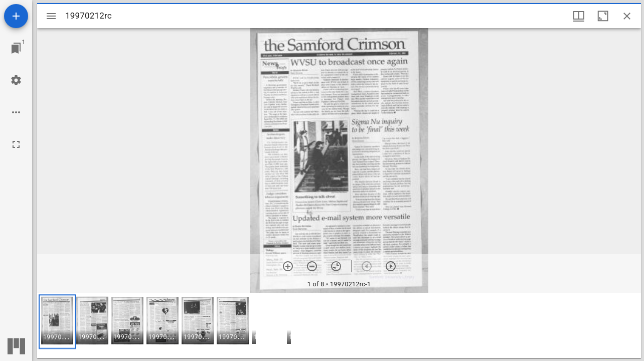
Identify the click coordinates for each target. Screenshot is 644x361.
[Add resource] (16, 16)
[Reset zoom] (336, 266)
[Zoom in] (288, 266)
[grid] (339, 325)
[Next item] (391, 266)
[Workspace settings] (16, 80)
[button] (57, 322)
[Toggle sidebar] (51, 16)
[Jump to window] (16, 48)
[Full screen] (16, 144)
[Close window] (627, 16)
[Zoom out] (312, 266)
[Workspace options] (16, 112)
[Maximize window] (603, 16)
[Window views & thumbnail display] (579, 16)
